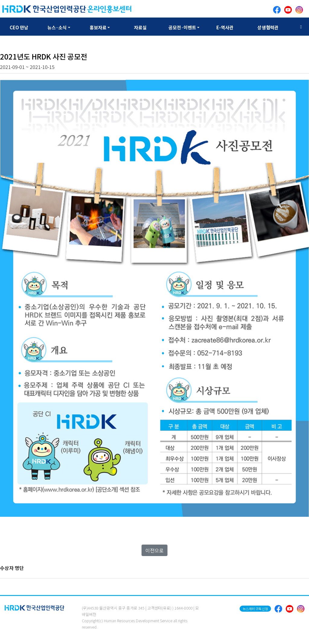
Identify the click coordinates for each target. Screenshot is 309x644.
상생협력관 (268, 27)
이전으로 (154, 550)
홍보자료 (98, 27)
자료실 (140, 27)
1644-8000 (183, 608)
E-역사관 (225, 27)
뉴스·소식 (57, 27)
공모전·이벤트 (182, 27)
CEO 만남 (19, 27)
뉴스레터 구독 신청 (255, 609)
